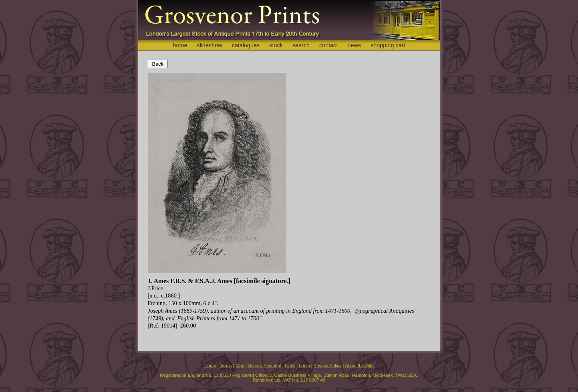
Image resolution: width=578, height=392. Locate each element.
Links (290, 366)
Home (210, 366)
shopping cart (388, 45)
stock (276, 45)
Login (304, 366)
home (180, 45)
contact (328, 45)
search (301, 45)
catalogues (246, 45)
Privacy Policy (328, 366)
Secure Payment (265, 366)
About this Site (359, 366)
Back (158, 64)
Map (240, 366)
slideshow (209, 45)
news (354, 45)
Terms (226, 366)
